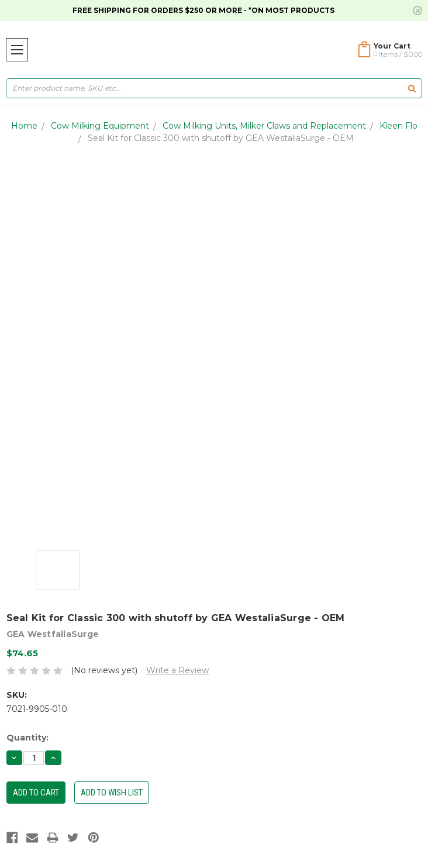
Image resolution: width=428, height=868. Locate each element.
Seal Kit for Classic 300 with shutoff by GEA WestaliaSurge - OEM (221, 138)
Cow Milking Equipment (100, 126)
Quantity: (27, 738)
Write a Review (177, 670)
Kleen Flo (398, 126)
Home (24, 126)
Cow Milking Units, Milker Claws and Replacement (264, 126)
